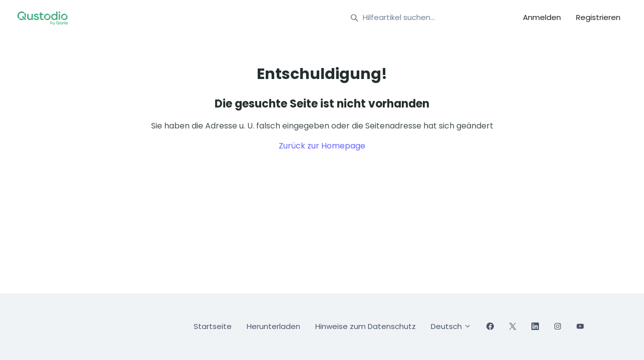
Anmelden (542, 17)
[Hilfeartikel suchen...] (423, 18)
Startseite (213, 326)
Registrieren (598, 17)
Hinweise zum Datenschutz (366, 326)
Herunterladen (273, 326)
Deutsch (451, 326)
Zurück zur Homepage (322, 146)
